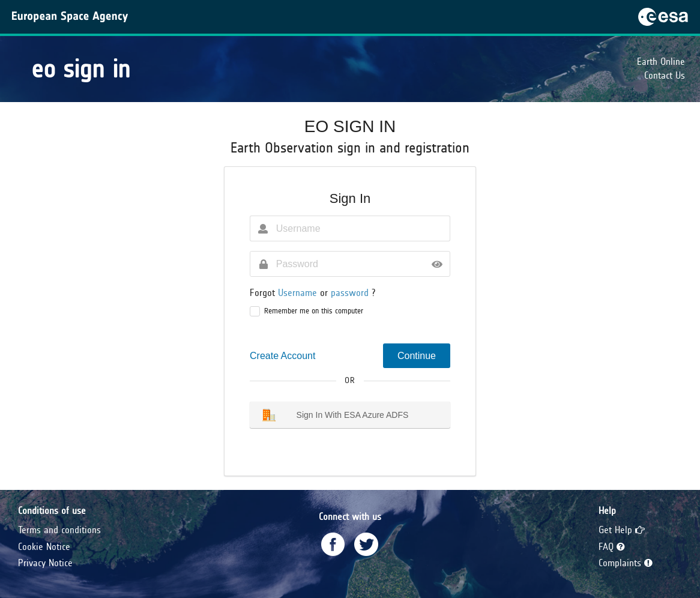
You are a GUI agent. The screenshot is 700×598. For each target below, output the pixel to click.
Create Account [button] (282, 356)
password (351, 293)
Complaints (626, 563)
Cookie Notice (44, 547)
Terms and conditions (59, 530)
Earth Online (661, 62)
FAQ (612, 547)
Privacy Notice (45, 563)
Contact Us (665, 75)
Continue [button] (417, 356)
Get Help (622, 530)
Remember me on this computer (314, 311)
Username (299, 293)
